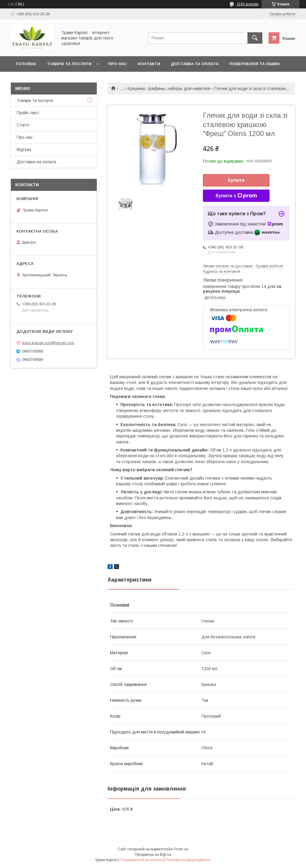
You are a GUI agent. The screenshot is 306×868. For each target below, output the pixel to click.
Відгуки (24, 150)
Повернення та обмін (254, 64)
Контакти (149, 64)
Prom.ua (181, 849)
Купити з (236, 196)
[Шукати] (255, 38)
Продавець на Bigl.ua (153, 855)
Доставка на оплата (36, 162)
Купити (236, 180)
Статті (23, 125)
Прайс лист (28, 113)
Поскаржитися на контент (141, 860)
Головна (26, 64)
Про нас (118, 64)
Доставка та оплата (195, 64)
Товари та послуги (69, 64)
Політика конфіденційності (188, 860)
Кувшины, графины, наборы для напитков (169, 89)
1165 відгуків (248, 4)
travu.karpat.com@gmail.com (48, 343)
